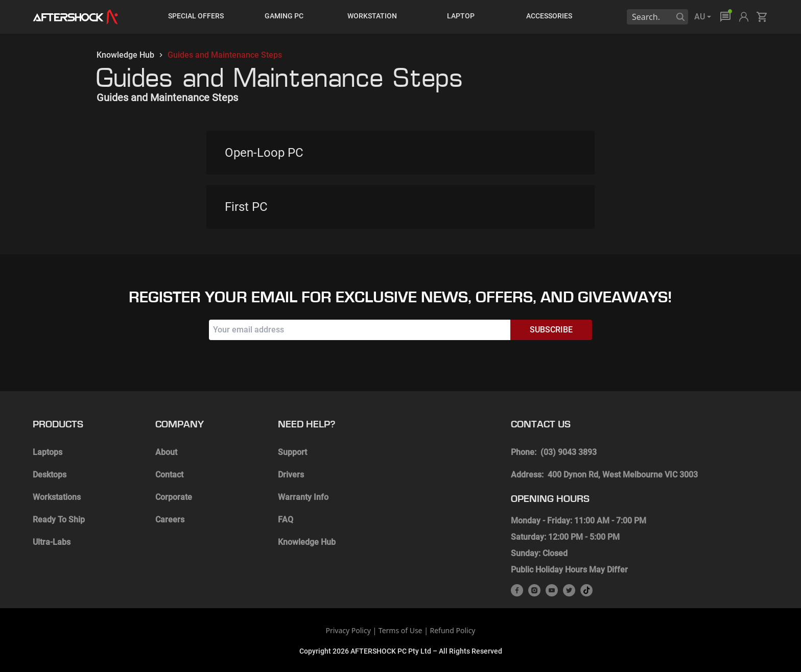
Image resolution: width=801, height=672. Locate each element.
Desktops (50, 475)
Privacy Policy (348, 630)
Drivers (291, 475)
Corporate (174, 497)
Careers (170, 520)
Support (292, 452)
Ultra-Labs (52, 542)
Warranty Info (303, 497)
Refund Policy (453, 630)
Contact (169, 475)
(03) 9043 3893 (569, 452)
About (166, 452)
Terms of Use (400, 630)
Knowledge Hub (125, 55)
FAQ (286, 520)
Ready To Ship (59, 520)
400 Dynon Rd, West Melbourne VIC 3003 (623, 475)
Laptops (48, 452)
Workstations (57, 497)
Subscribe (551, 330)
